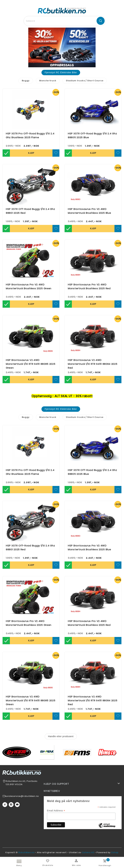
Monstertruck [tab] (48, 81)
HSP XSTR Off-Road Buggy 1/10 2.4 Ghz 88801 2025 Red (30, 211)
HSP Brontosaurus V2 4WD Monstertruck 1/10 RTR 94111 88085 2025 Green (31, 364)
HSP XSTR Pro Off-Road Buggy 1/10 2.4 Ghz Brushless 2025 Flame (30, 135)
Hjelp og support (56, 784)
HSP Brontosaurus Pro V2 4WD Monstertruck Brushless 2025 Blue (89, 211)
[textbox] (65, 21)
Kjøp (31, 153)
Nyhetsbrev (52, 791)
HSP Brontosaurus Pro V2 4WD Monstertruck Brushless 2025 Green (29, 286)
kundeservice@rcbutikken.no (22, 796)
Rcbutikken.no (26, 852)
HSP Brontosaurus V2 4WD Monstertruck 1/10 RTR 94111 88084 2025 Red (93, 364)
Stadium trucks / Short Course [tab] (85, 81)
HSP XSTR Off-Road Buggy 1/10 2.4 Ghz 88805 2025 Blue (92, 135)
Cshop (115, 852)
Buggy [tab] (26, 81)
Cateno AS (88, 852)
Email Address (56, 811)
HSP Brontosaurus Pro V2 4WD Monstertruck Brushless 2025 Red (89, 286)
